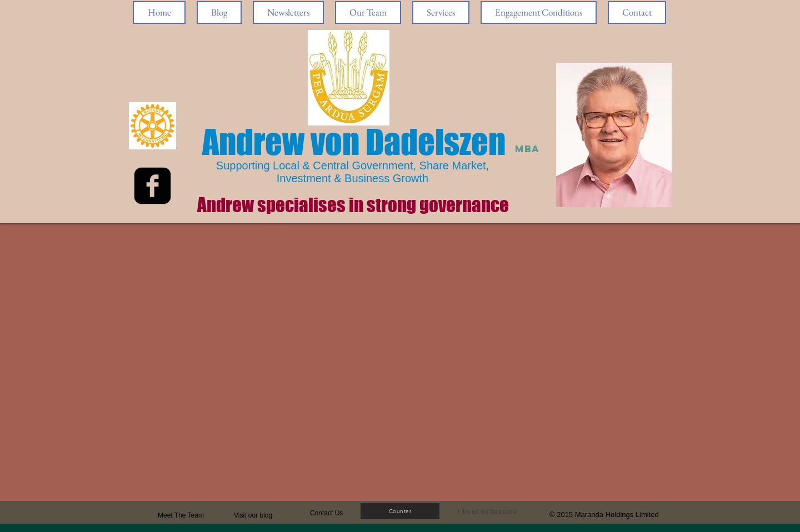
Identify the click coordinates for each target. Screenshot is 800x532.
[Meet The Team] (200, 515)
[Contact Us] (336, 513)
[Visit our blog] (260, 515)
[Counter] (400, 511)
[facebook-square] (152, 186)
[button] (491, 512)
